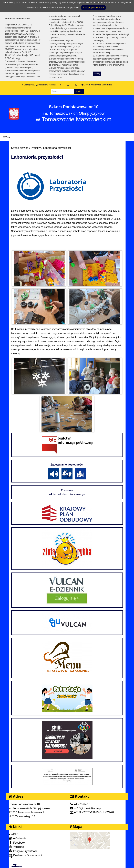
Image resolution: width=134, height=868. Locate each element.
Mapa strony (42, 85)
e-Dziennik (17, 838)
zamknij (97, 74)
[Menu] (67, 137)
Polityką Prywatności (79, 2)
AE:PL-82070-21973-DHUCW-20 (92, 812)
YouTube (16, 847)
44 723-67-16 (80, 804)
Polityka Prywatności (23, 851)
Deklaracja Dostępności (25, 856)
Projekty (36, 148)
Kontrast (86, 85)
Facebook (17, 842)
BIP (13, 834)
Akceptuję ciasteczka (93, 8)
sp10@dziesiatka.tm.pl (86, 808)
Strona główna (28, 85)
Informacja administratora (102, 85)
